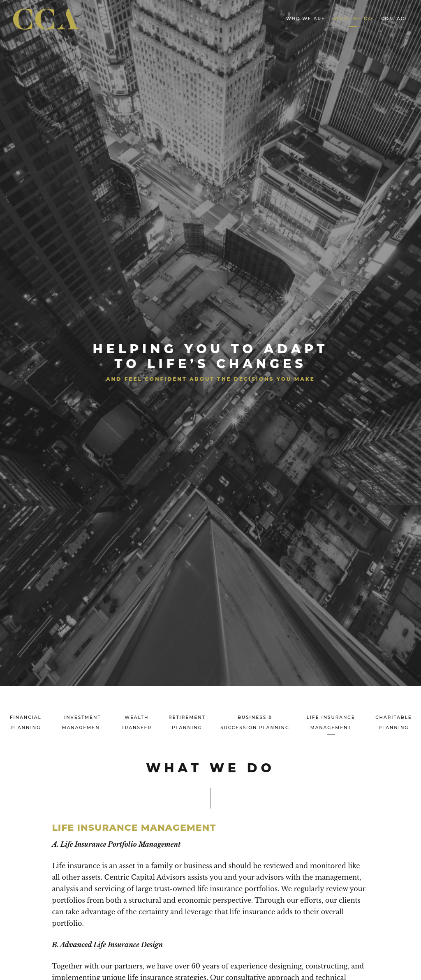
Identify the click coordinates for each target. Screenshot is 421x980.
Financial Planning (26, 723)
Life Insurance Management (331, 723)
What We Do (353, 19)
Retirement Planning (187, 723)
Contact (394, 19)
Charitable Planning (394, 723)
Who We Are (306, 19)
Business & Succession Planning (255, 723)
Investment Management (83, 723)
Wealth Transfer (137, 723)
